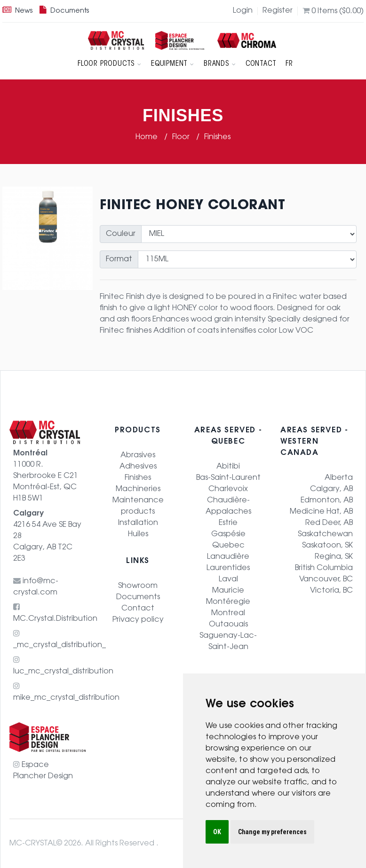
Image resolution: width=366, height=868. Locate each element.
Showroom (138, 586)
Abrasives (138, 455)
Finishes (217, 137)
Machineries (138, 489)
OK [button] (217, 832)
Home (147, 137)
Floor (182, 137)
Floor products (110, 64)
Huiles (138, 534)
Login (243, 11)
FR (289, 64)
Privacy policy (138, 620)
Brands (220, 64)
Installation (138, 523)
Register (278, 11)
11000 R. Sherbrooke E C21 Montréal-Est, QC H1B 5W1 (46, 476)
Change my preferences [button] (272, 832)
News (17, 11)
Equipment (173, 64)
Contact (261, 64)
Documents (64, 11)
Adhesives (138, 467)
